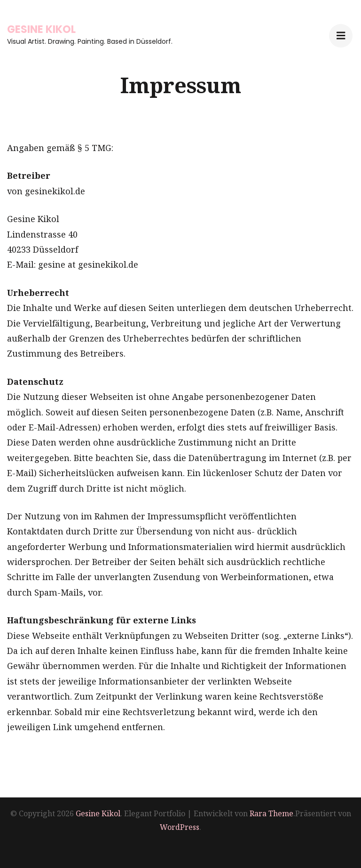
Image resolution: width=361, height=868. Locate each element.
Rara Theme (271, 813)
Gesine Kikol (41, 29)
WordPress (180, 827)
